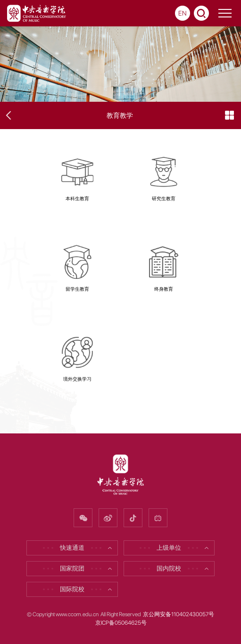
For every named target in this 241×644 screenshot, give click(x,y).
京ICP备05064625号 (121, 623)
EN (183, 13)
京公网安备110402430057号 (179, 614)
